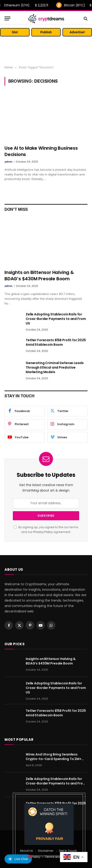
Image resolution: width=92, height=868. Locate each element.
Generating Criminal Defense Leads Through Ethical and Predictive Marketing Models (55, 367)
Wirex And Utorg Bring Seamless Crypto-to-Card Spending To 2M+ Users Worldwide (54, 759)
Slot (15, 32)
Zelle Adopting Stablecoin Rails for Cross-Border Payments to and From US (56, 319)
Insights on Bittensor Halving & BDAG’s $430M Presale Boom (39, 275)
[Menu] (7, 18)
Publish (46, 32)
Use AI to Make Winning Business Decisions (41, 151)
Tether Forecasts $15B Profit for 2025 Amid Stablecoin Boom (56, 342)
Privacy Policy (43, 532)
